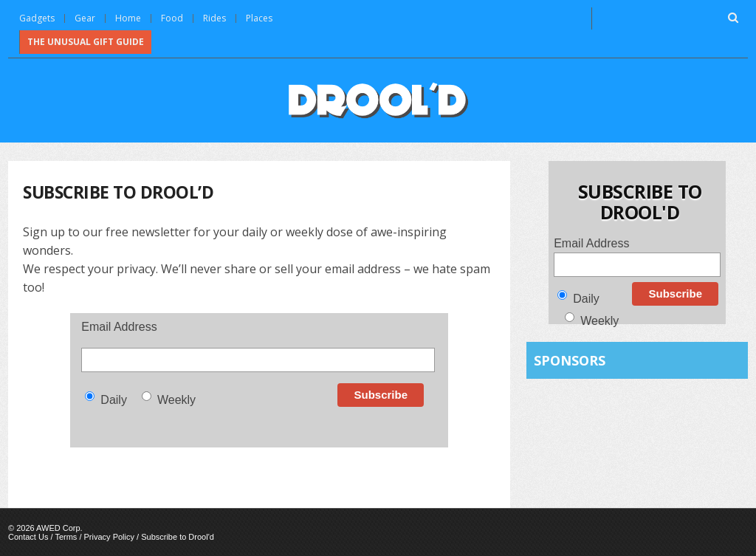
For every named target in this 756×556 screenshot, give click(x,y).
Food (172, 18)
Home (128, 18)
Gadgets (37, 18)
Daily (114, 400)
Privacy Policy (109, 537)
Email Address (119, 327)
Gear (85, 18)
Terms (66, 537)
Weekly (176, 400)
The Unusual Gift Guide (86, 42)
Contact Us (28, 537)
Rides (214, 18)
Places (259, 18)
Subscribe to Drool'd (178, 537)
